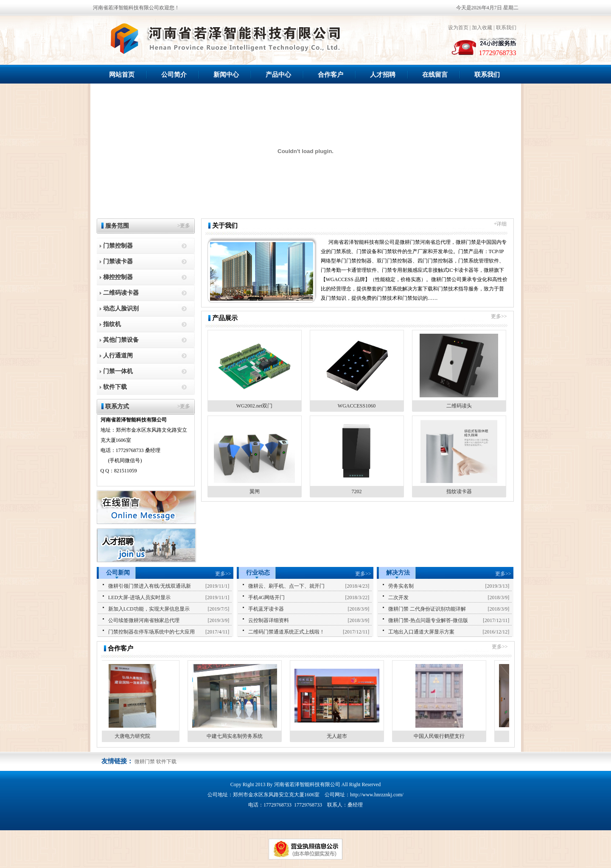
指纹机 (112, 324)
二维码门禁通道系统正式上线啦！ (286, 632)
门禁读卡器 (118, 261)
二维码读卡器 (121, 293)
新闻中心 (226, 75)
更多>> (499, 316)
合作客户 (331, 75)
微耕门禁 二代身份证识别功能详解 (427, 609)
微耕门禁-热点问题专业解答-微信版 (428, 620)
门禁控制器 (118, 246)
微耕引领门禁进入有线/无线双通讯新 (150, 586)
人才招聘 (383, 75)
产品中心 (278, 75)
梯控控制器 (118, 277)
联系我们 (506, 28)
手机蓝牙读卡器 (266, 609)
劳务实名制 (401, 586)
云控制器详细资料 (269, 620)
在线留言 (435, 75)
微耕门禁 (145, 762)
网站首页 (122, 75)
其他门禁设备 (121, 340)
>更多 (184, 226)
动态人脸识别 (121, 308)
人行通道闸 (118, 356)
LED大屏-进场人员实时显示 (139, 597)
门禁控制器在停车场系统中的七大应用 (151, 632)
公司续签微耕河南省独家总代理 (144, 620)
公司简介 (174, 75)
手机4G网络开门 (267, 597)
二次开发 (398, 597)
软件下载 (115, 387)
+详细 (500, 224)
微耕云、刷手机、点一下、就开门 (286, 586)
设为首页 (458, 28)
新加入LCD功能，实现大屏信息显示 (149, 609)
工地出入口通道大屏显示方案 (421, 632)
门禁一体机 (118, 371)
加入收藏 (482, 28)
